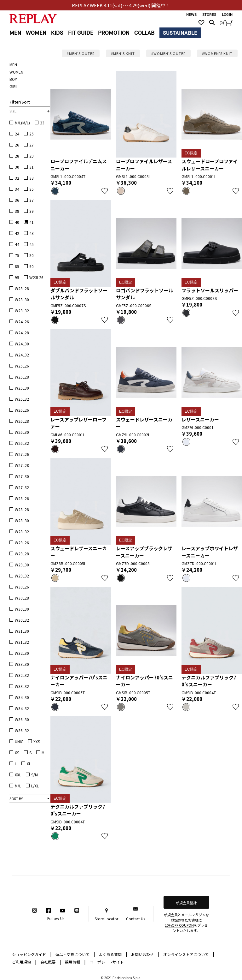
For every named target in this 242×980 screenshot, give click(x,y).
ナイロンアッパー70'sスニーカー (79, 681)
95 (17, 277)
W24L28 (22, 333)
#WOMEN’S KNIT (217, 53)
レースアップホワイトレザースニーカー (210, 552)
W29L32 (22, 576)
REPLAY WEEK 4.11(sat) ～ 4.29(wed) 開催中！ (121, 5)
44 (17, 244)
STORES (209, 15)
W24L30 (22, 344)
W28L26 (22, 498)
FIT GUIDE (81, 33)
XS (17, 753)
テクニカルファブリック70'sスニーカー (209, 681)
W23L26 (36, 277)
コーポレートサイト (107, 962)
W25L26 (22, 366)
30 (17, 167)
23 (42, 123)
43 (32, 233)
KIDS (57, 33)
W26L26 (22, 410)
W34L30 (22, 697)
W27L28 (22, 465)
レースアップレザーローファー (78, 423)
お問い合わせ (145, 954)
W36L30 (22, 719)
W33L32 (22, 686)
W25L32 (22, 399)
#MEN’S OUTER (81, 53)
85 (17, 266)
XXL (18, 775)
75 (17, 255)
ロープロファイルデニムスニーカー (79, 165)
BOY (13, 79)
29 (32, 156)
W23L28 (22, 288)
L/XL (35, 786)
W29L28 (22, 554)
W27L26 (22, 454)
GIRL (14, 86)
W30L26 (22, 587)
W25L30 (22, 388)
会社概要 (51, 962)
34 (17, 189)
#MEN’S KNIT (123, 53)
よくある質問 (113, 954)
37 (32, 200)
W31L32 (22, 642)
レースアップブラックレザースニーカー (144, 552)
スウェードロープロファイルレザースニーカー (210, 165)
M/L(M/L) (22, 123)
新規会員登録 (186, 903)
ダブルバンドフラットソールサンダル (79, 294)
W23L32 (22, 311)
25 (32, 134)
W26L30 (22, 432)
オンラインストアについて (189, 954)
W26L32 (22, 443)
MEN (15, 33)
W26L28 (22, 421)
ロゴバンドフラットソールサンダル (144, 294)
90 (32, 266)
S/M (35, 775)
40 (17, 222)
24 (17, 134)
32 (17, 178)
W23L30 (22, 299)
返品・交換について (75, 954)
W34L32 (22, 708)
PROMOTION (114, 33)
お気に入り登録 (105, 191)
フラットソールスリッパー (210, 290)
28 (17, 156)
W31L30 (22, 631)
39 (32, 211)
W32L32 (22, 675)
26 (17, 145)
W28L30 (22, 520)
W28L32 (22, 532)
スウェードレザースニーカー (144, 423)
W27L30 (22, 476)
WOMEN (36, 33)
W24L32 (22, 355)
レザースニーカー (200, 419)
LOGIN (227, 15)
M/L (18, 786)
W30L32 (22, 620)
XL (29, 764)
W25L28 (22, 377)
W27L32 (22, 487)
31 (32, 167)
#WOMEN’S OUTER (168, 53)
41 (32, 222)
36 (17, 200)
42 (17, 233)
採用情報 (72, 962)
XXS (37, 741)
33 (32, 178)
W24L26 (22, 322)
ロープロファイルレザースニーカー (144, 165)
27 (32, 145)
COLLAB (144, 33)
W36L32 (22, 730)
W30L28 (22, 598)
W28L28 (22, 509)
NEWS (191, 15)
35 (32, 189)
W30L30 (22, 609)
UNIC (19, 741)
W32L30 (22, 653)
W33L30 (22, 664)
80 (32, 255)
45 (32, 244)
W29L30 (22, 565)
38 (17, 211)
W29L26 (22, 543)
